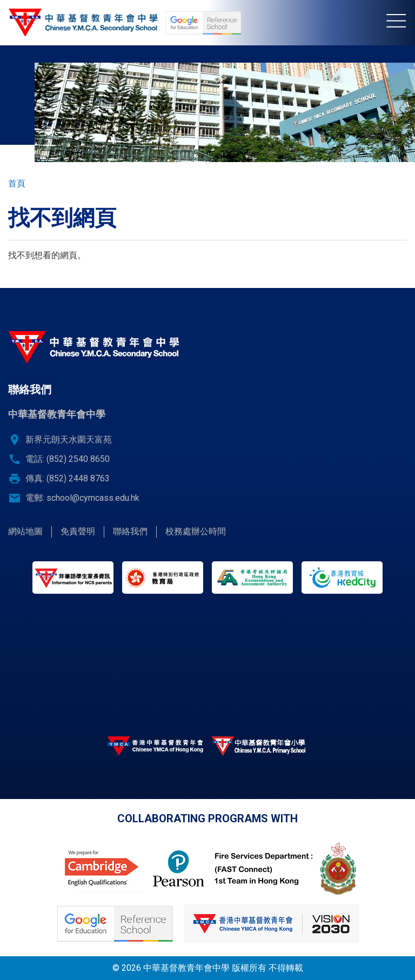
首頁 (17, 183)
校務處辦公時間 (196, 531)
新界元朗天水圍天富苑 (69, 439)
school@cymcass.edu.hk (93, 498)
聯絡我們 (130, 531)
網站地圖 (25, 531)
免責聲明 (78, 531)
